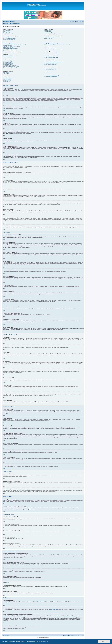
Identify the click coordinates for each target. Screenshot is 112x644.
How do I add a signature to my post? (9, 58)
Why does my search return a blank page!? (51, 55)
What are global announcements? (9, 77)
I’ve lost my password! (7, 37)
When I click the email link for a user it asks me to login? (12, 52)
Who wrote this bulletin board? (49, 73)
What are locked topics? (7, 80)
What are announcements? (7, 78)
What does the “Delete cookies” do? (9, 39)
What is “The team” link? (48, 38)
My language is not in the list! (8, 47)
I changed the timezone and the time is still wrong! (11, 46)
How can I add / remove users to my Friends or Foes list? (54, 49)
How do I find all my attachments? (50, 69)
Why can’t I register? (6, 33)
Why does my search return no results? (51, 54)
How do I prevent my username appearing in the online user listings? (15, 44)
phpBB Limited (34, 602)
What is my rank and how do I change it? (10, 51)
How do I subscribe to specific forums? (51, 63)
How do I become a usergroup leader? (51, 35)
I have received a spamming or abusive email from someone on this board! (57, 44)
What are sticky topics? (7, 79)
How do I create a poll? (7, 59)
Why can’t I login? (6, 35)
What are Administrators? (48, 31)
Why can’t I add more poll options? (9, 60)
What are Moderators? (48, 32)
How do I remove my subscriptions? (50, 64)
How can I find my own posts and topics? (51, 57)
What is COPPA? (6, 32)
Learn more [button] (46, 641)
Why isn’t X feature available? (49, 74)
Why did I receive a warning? (8, 64)
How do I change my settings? (8, 43)
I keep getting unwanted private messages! (51, 43)
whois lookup (5, 617)
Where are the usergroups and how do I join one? (53, 34)
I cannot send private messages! (50, 42)
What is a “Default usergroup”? (49, 37)
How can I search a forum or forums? (50, 53)
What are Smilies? (6, 75)
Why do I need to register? (7, 31)
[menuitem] (4, 21)
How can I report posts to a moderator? (10, 66)
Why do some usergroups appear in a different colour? (53, 36)
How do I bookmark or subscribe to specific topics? (53, 62)
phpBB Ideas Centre (54, 609)
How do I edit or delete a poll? (8, 61)
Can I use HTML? (6, 74)
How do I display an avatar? (8, 50)
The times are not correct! (7, 45)
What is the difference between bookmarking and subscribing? (55, 61)
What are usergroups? (48, 33)
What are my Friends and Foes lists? (50, 48)
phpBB (38, 197)
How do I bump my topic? (7, 69)
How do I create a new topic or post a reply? (10, 56)
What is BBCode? (6, 73)
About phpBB (5, 603)
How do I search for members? (49, 56)
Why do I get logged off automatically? (9, 38)
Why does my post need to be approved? (10, 68)
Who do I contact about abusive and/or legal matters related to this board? (57, 75)
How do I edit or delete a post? (8, 57)
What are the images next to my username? (10, 49)
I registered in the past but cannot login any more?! (12, 36)
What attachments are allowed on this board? (52, 68)
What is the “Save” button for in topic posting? (11, 67)
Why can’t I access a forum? (8, 62)
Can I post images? (6, 76)
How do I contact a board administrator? (51, 76)
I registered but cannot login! (8, 34)
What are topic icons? (6, 81)
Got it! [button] (104, 641)
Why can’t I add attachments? (8, 63)
